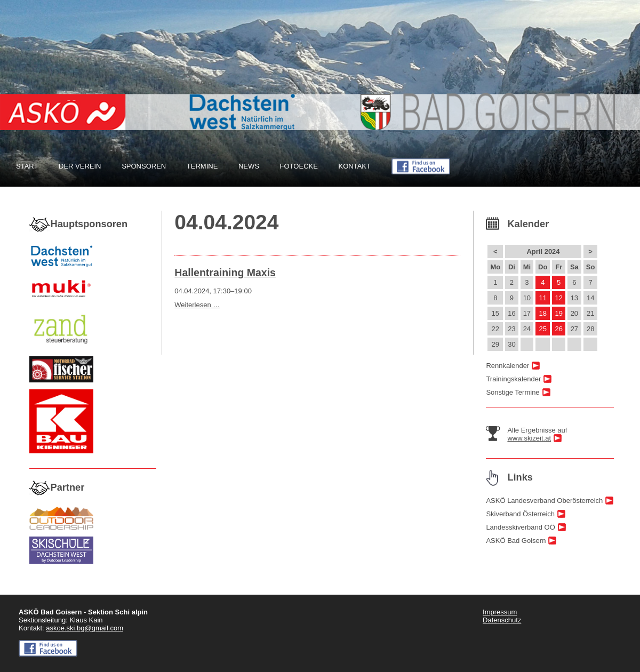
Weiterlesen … (197, 305)
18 (543, 313)
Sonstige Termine (513, 392)
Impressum (500, 612)
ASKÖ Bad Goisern (516, 541)
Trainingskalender (513, 379)
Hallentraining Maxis (225, 273)
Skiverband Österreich (520, 514)
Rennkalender (507, 366)
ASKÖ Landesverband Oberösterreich (544, 501)
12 (558, 298)
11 (543, 298)
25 (543, 329)
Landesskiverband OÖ (520, 527)
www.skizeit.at (529, 438)
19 (558, 313)
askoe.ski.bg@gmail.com (85, 628)
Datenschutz (502, 620)
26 (558, 329)
